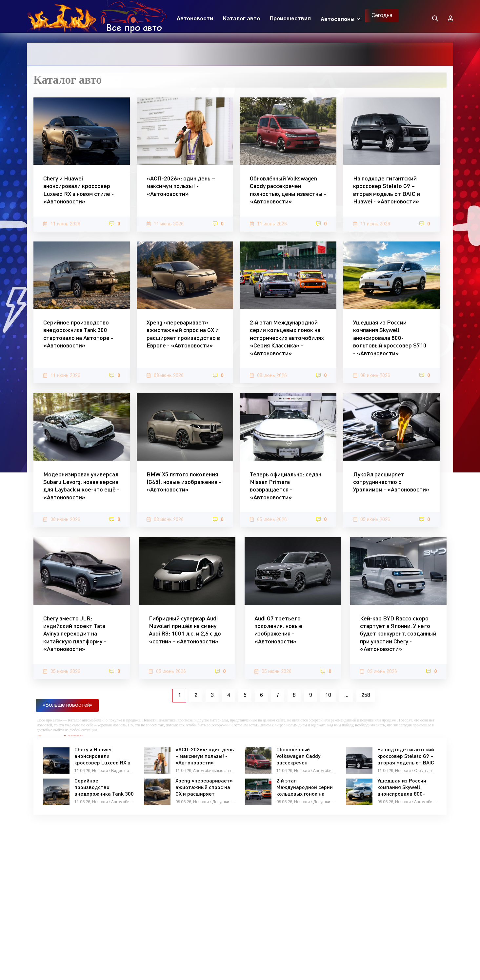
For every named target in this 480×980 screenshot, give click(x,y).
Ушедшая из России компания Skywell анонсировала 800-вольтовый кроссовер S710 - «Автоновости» (390, 338)
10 (328, 696)
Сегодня (382, 16)
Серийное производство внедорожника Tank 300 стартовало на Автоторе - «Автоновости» (78, 334)
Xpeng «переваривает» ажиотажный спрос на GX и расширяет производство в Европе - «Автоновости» (183, 334)
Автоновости (195, 19)
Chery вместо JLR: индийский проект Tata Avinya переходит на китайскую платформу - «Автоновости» (75, 634)
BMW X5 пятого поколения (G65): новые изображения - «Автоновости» (184, 482)
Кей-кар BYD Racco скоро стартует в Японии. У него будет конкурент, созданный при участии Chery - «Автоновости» (398, 634)
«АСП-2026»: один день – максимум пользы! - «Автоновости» (181, 186)
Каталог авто (241, 19)
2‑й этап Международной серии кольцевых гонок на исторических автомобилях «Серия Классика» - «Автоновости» (287, 338)
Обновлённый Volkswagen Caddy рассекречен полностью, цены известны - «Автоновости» (288, 190)
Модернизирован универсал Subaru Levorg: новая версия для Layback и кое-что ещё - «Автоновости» (81, 486)
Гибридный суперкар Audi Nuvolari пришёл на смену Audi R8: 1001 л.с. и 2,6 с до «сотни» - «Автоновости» (185, 630)
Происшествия (290, 19)
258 (366, 696)
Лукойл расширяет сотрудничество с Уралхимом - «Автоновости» (391, 482)
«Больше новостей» (67, 705)
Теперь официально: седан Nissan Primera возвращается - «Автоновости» (286, 486)
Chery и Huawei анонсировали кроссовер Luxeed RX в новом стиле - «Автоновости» (79, 190)
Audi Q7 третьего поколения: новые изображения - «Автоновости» (278, 630)
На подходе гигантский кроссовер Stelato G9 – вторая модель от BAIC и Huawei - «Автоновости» (387, 190)
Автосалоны (338, 20)
